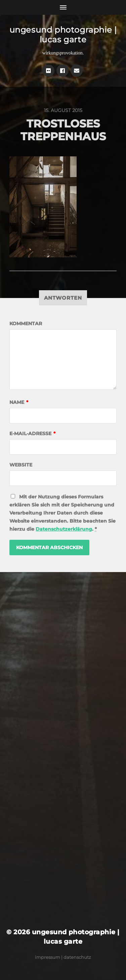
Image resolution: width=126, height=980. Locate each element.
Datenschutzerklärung (64, 529)
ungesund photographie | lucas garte (63, 35)
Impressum (48, 957)
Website (21, 465)
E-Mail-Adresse (32, 434)
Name (19, 402)
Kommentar (26, 324)
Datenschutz (77, 957)
